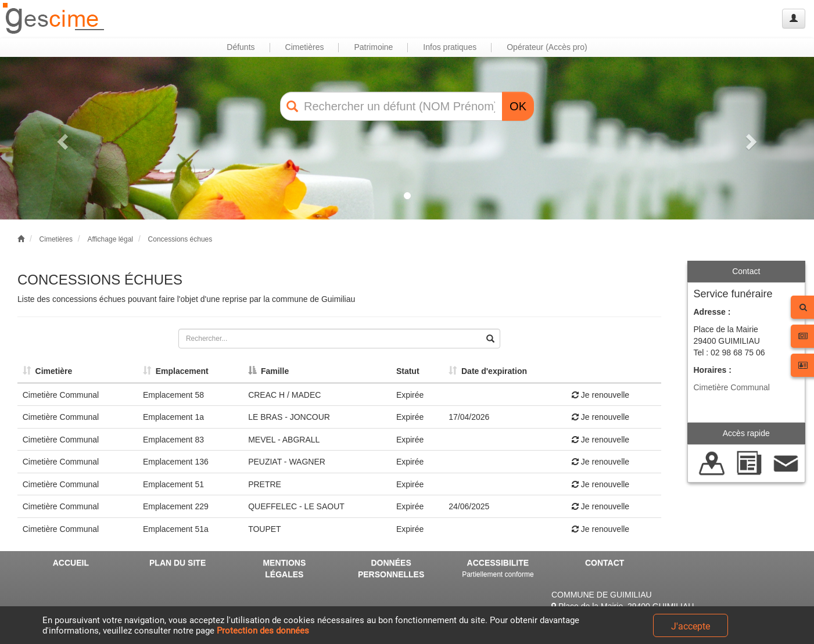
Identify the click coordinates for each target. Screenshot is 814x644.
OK (518, 106)
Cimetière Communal (732, 387)
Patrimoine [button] (373, 47)
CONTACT (605, 563)
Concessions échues (180, 239)
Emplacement (176, 371)
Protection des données (263, 631)
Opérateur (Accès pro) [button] (547, 47)
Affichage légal (110, 239)
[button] (61, 138)
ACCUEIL (71, 563)
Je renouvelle (600, 395)
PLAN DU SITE (177, 563)
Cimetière (48, 371)
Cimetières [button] (305, 47)
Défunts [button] (241, 47)
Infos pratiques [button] (450, 47)
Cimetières (56, 239)
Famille (268, 371)
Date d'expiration (488, 371)
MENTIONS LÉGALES (284, 569)
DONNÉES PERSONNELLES (391, 569)
